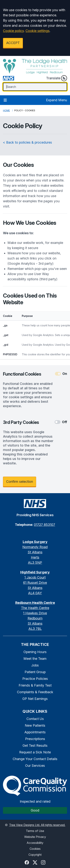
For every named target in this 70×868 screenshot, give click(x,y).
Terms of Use (35, 831)
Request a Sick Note (35, 752)
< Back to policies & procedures (27, 142)
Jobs (35, 665)
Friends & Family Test (35, 685)
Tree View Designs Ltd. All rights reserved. (37, 825)
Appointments (35, 732)
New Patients (35, 725)
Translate (57, 78)
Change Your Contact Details (35, 759)
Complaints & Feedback (35, 692)
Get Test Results (35, 745)
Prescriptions (35, 739)
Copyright (35, 855)
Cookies (35, 849)
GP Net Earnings (35, 699)
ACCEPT (13, 43)
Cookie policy (13, 31)
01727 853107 (44, 525)
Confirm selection (20, 482)
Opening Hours (35, 652)
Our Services (35, 766)
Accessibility (35, 843)
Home (6, 110)
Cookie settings (38, 31)
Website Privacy (35, 837)
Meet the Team (35, 659)
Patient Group (35, 672)
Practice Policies (35, 679)
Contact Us (35, 719)
